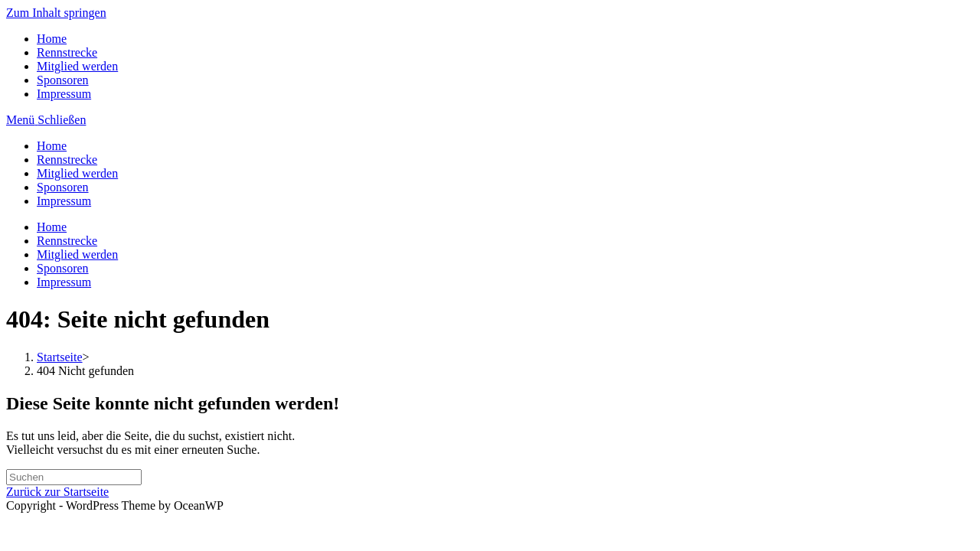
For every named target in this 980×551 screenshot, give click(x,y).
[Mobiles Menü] (46, 120)
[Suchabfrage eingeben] (74, 477)
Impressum (64, 94)
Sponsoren (63, 80)
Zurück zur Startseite (57, 492)
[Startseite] (60, 357)
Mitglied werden (77, 66)
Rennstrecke (67, 52)
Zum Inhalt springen (56, 13)
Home (52, 39)
